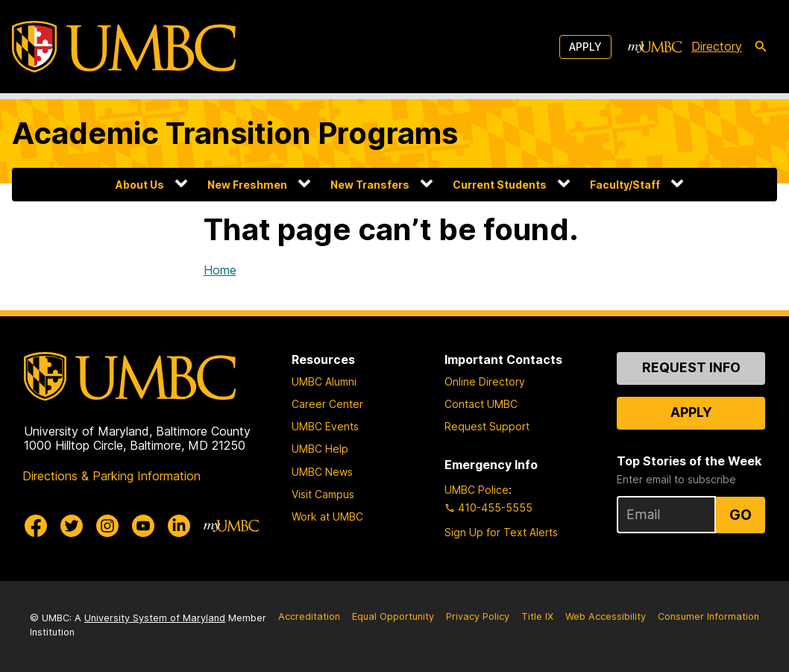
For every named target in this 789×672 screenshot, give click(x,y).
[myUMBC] (655, 47)
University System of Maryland (155, 618)
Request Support (487, 426)
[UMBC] (124, 47)
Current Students (500, 185)
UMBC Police (477, 490)
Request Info (691, 367)
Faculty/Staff (625, 185)
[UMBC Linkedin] (179, 526)
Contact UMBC (481, 404)
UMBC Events (325, 426)
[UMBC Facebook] (36, 526)
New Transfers (370, 185)
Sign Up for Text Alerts (501, 532)
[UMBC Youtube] (143, 526)
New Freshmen (247, 185)
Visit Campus (323, 494)
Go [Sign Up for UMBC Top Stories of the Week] (741, 515)
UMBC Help (320, 449)
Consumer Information (708, 616)
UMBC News (322, 472)
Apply (585, 47)
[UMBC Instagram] (107, 526)
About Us (140, 185)
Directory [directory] (717, 46)
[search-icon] (761, 47)
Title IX (537, 616)
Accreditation (309, 616)
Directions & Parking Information (111, 476)
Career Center (327, 404)
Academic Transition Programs (235, 133)
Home (220, 270)
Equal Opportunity (393, 616)
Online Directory (485, 381)
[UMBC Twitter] (72, 526)
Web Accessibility (606, 616)
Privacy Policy (478, 616)
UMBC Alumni (324, 381)
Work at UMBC (327, 516)
